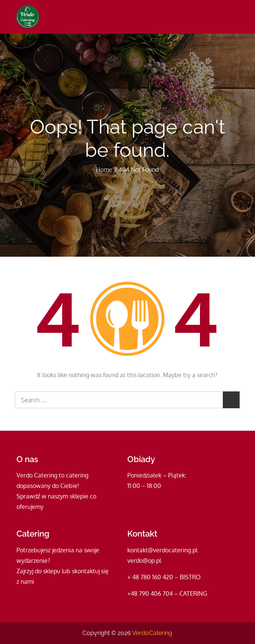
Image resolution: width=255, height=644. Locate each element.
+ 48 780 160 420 (150, 577)
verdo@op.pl (144, 561)
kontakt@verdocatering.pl (162, 550)
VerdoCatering (152, 633)
